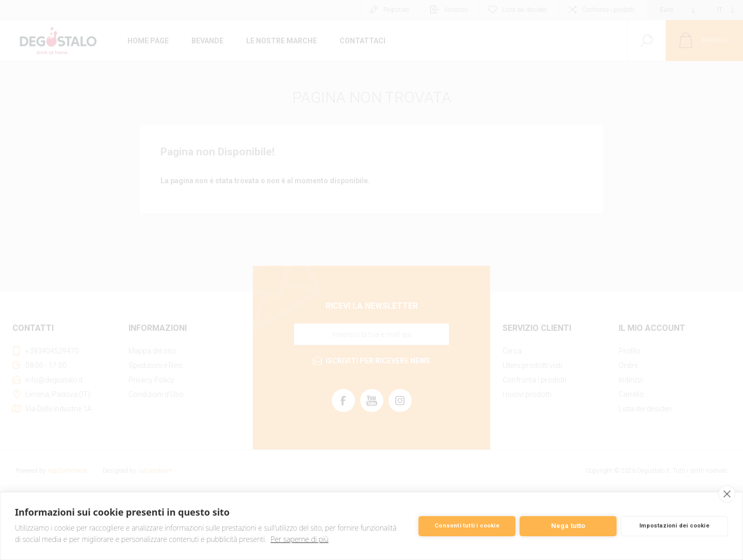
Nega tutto (568, 526)
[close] (727, 494)
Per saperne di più (300, 539)
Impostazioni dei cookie (674, 526)
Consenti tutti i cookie (467, 526)
